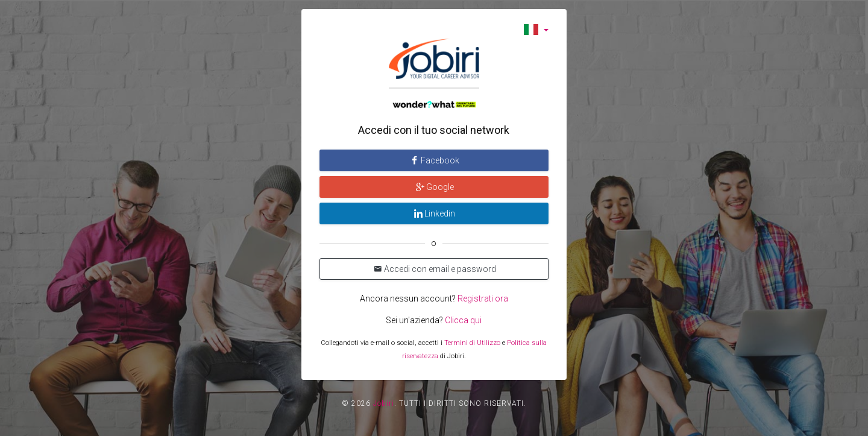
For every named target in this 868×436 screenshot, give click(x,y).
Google (434, 187)
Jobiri (384, 403)
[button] (536, 29)
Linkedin (434, 213)
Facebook (434, 160)
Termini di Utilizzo (472, 343)
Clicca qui (463, 320)
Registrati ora (483, 299)
